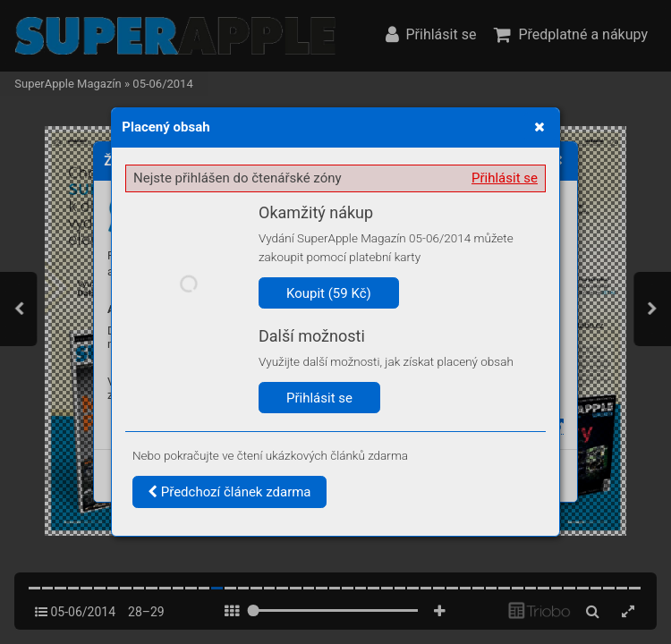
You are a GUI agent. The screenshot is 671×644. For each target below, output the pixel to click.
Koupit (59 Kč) (329, 293)
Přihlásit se (505, 178)
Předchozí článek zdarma (229, 492)
